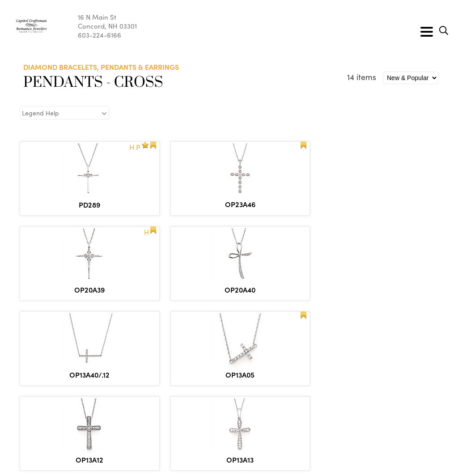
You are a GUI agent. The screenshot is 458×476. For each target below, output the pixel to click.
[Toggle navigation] (427, 32)
